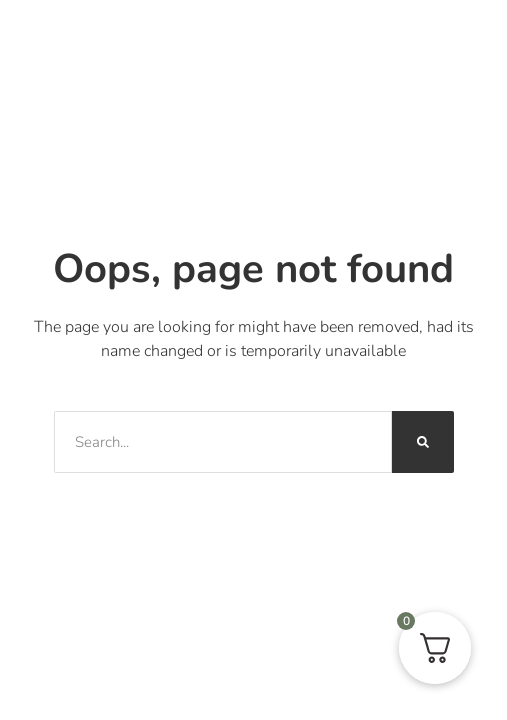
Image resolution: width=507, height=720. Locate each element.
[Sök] (423, 442)
